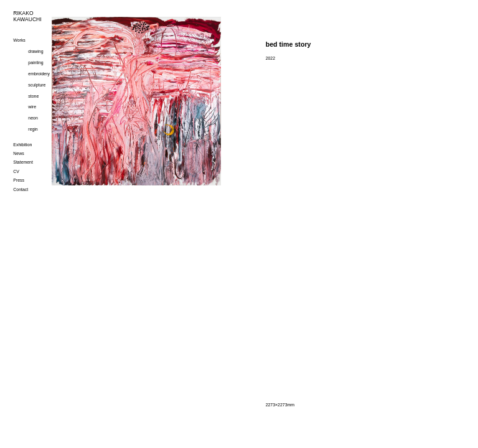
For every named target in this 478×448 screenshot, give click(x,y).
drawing (35, 51)
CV (16, 171)
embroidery (39, 74)
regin (33, 129)
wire (32, 107)
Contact (21, 189)
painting (35, 63)
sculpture (37, 85)
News (18, 153)
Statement (23, 162)
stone (33, 96)
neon (33, 118)
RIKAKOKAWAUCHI (26, 16)
